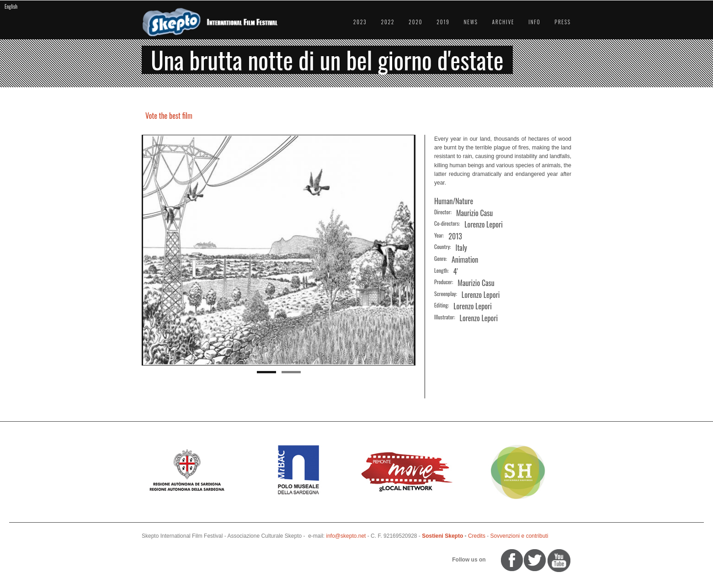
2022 (388, 22)
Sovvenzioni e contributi (519, 536)
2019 (443, 22)
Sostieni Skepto (442, 536)
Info (534, 22)
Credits (477, 536)
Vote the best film (169, 116)
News (471, 22)
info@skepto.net (346, 536)
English (11, 6)
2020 (415, 22)
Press (563, 22)
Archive (503, 22)
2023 (360, 22)
